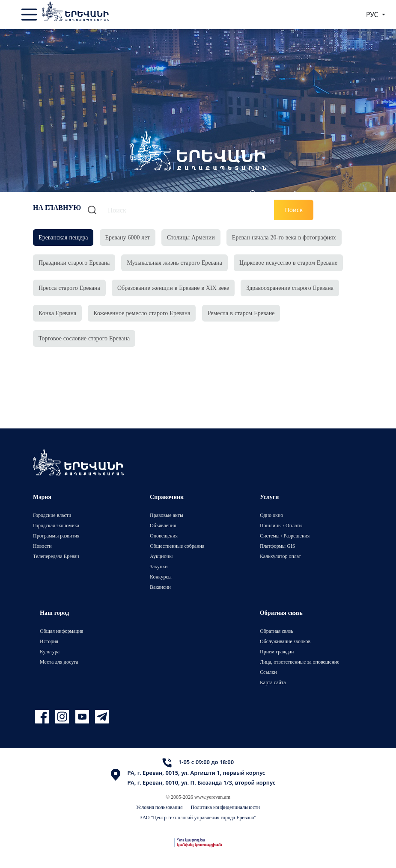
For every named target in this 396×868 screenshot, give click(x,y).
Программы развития (56, 536)
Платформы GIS (278, 546)
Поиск (294, 210)
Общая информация (62, 631)
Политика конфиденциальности (225, 807)
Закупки (159, 566)
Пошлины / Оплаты (281, 525)
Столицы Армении (191, 237)
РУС (373, 15)
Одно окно (271, 515)
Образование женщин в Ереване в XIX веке (173, 288)
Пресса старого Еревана (69, 288)
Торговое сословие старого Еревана (84, 338)
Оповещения (164, 536)
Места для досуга (59, 662)
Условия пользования (159, 807)
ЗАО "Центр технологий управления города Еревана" (198, 817)
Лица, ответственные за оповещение (300, 662)
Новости (42, 546)
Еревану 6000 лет (128, 237)
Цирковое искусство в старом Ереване (288, 262)
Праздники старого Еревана (74, 262)
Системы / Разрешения (285, 536)
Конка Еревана (57, 313)
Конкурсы (161, 577)
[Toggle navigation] (30, 15)
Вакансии (160, 587)
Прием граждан (277, 651)
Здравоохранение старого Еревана (290, 288)
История (49, 641)
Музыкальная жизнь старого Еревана (174, 262)
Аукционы (161, 556)
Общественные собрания (177, 546)
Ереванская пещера (63, 237)
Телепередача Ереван (56, 556)
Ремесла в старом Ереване (241, 313)
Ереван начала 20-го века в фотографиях (284, 237)
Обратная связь (277, 631)
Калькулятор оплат (280, 556)
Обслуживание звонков (285, 641)
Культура (50, 651)
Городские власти (52, 515)
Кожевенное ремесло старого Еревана (142, 313)
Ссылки (268, 672)
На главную (57, 207)
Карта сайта (273, 682)
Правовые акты (167, 515)
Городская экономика (56, 525)
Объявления (163, 525)
